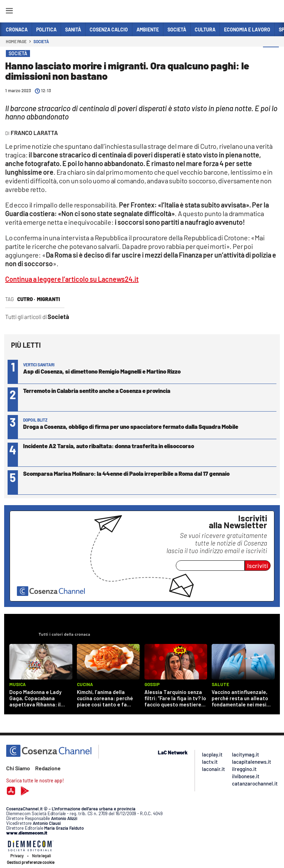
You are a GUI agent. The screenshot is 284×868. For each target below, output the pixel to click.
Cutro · (26, 299)
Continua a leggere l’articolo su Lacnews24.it (72, 279)
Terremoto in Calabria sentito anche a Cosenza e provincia (97, 390)
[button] (271, 55)
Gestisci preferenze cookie (31, 862)
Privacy (17, 856)
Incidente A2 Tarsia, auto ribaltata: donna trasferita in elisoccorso (109, 446)
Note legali (42, 856)
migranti (48, 299)
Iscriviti (258, 566)
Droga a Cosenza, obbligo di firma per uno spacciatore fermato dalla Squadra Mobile (131, 426)
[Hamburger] (9, 12)
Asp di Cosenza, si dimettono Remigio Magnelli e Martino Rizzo (102, 371)
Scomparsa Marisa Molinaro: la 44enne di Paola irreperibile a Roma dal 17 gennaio (126, 473)
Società (41, 41)
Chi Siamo (18, 768)
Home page (16, 41)
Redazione (48, 768)
